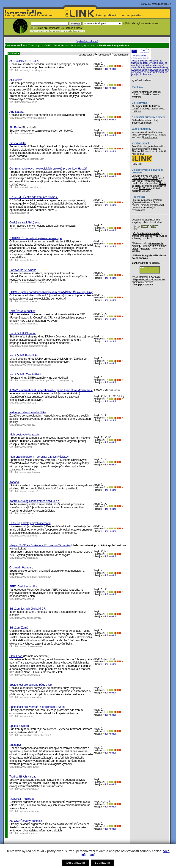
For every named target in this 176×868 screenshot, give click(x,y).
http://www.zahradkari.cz (28, 229)
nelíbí (112, 69)
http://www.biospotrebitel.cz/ (30, 159)
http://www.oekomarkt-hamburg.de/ (33, 577)
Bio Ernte (15, 127)
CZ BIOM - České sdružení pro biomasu (34, 197)
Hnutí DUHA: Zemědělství (25, 374)
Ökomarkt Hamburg (21, 568)
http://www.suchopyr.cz (27, 767)
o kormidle (67, 31)
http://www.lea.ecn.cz (26, 536)
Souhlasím (102, 863)
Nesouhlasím (76, 863)
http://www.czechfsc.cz (27, 324)
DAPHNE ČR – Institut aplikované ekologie (36, 238)
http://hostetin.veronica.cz (28, 187)
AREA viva (16, 80)
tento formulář (151, 137)
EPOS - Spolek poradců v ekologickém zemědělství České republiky (51, 292)
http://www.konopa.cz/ (26, 491)
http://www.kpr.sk (24, 447)
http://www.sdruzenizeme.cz (30, 646)
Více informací (147, 277)
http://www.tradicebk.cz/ (27, 789)
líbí (105, 69)
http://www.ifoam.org (26, 403)
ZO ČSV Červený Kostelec (26, 821)
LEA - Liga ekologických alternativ (30, 523)
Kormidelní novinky (143, 282)
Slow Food (16, 656)
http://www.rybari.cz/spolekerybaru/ (33, 735)
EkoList (145, 191)
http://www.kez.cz (24, 514)
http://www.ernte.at (25, 134)
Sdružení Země (19, 628)
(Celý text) (137, 111)
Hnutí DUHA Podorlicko (24, 356)
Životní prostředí (39, 46)
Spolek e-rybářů (19, 726)
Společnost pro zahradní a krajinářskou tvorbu (37, 707)
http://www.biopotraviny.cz (29, 472)
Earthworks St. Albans (23, 270)
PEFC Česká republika (23, 587)
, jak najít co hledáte (149, 280)
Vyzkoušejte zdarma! (87, 41)
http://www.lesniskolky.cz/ (28, 618)
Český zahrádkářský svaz (25, 223)
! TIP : (33, 28)
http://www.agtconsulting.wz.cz (31, 70)
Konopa (14, 482)
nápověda (80, 31)
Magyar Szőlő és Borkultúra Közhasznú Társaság (40, 545)
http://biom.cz (22, 213)
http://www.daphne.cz (26, 260)
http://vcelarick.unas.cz (27, 833)
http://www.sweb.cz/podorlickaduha (33, 365)
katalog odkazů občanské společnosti (29, 15)
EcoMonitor (145, 188)
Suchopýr (15, 745)
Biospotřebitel (18, 143)
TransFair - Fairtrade (22, 799)
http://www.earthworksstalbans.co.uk (34, 283)
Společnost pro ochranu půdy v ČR (31, 685)
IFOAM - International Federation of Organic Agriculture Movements (51, 390)
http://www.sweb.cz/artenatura (31, 118)
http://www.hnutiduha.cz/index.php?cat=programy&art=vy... (45, 381)
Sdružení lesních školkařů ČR (27, 609)
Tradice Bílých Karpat (22, 777)
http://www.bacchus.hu (27, 558)
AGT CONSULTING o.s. (24, 61)
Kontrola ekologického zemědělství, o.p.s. (35, 501)
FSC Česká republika (22, 311)
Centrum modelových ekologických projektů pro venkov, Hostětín (49, 169)
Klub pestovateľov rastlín (25, 435)
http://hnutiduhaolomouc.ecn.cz (31, 346)
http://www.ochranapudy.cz (29, 697)
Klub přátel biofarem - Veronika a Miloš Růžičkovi (39, 457)
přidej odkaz (37, 31)
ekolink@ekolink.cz (148, 135)
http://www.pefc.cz (25, 599)
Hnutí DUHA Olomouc (23, 333)
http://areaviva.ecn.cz (26, 102)
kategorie (147, 256)
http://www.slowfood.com (28, 675)
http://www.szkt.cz (24, 716)
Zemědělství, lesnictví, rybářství (75, 46)
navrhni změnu (52, 31)
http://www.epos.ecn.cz (27, 301)
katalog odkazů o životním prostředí (120, 15)
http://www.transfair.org (27, 811)
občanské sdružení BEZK (145, 178)
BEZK (168, 4)
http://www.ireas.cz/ (25, 425)
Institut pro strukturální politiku (28, 412)
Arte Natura (16, 112)
